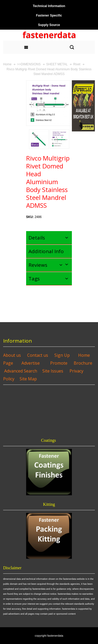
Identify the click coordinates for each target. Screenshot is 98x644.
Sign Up (62, 355)
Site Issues (53, 371)
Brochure (83, 363)
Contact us (38, 355)
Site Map (28, 379)
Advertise (31, 363)
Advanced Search (21, 371)
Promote (59, 363)
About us (12, 355)
